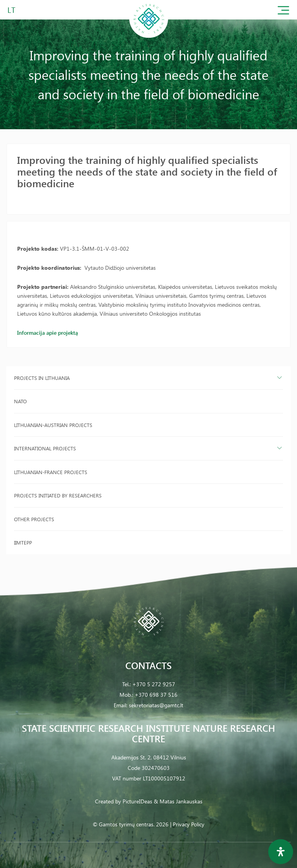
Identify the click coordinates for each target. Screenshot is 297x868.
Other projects (34, 519)
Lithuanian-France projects (51, 472)
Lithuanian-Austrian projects (53, 425)
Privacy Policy (189, 824)
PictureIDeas (137, 801)
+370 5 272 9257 (154, 684)
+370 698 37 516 (156, 695)
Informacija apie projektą (47, 333)
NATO (20, 401)
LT (11, 10)
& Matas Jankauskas (178, 801)
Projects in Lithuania (42, 378)
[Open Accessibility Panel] (281, 852)
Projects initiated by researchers (58, 495)
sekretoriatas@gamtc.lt (156, 705)
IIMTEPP (23, 542)
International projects (45, 448)
